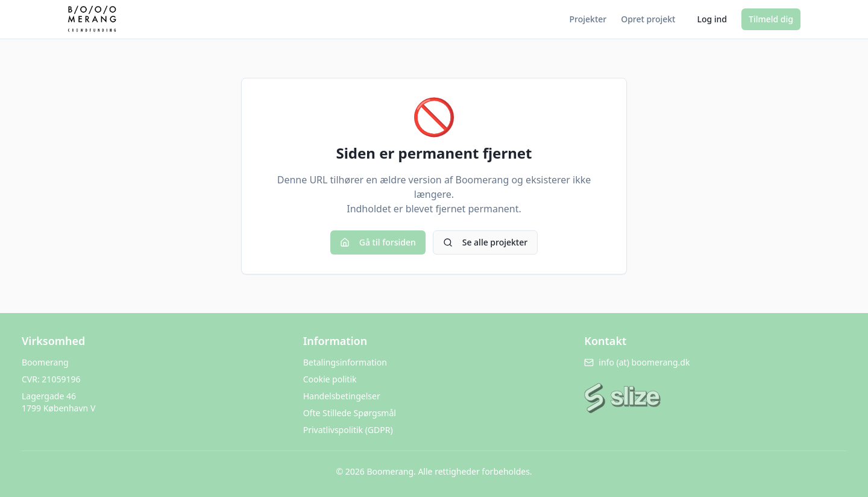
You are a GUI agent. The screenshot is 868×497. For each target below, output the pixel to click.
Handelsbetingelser (342, 396)
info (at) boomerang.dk (637, 362)
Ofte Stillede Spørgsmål (350, 413)
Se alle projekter (485, 242)
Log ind (712, 19)
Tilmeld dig (771, 19)
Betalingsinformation (345, 362)
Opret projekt (648, 19)
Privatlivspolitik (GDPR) (348, 430)
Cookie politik (330, 379)
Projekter (588, 19)
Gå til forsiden (378, 242)
